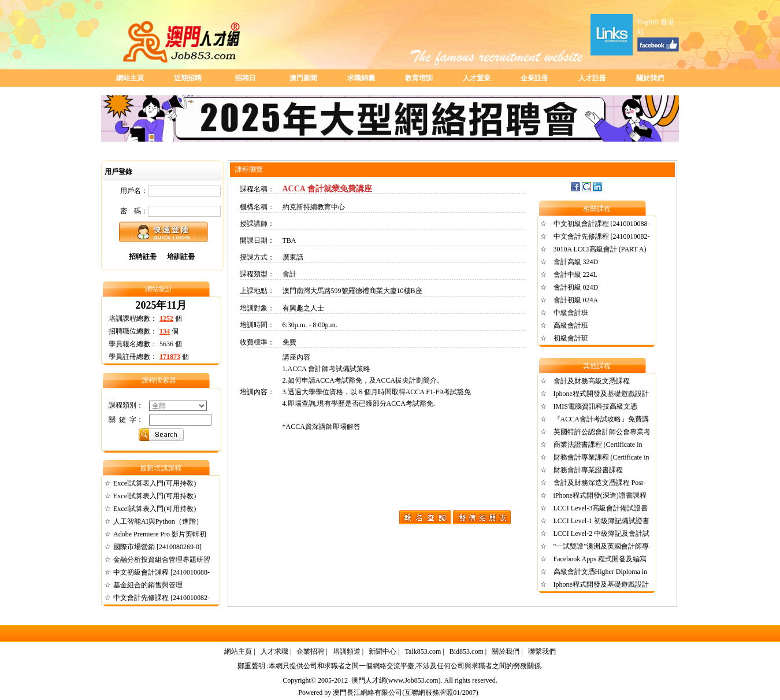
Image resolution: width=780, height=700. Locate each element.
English (648, 22)
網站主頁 (130, 78)
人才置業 (477, 78)
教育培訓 (419, 78)
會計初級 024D (576, 287)
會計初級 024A (576, 300)
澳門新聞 (303, 78)
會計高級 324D (576, 262)
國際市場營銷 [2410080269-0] (157, 547)
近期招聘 (188, 78)
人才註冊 (592, 78)
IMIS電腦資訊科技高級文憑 (595, 406)
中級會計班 (571, 313)
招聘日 (246, 78)
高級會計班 (571, 325)
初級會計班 (571, 338)
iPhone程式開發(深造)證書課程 (600, 495)
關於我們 (650, 78)
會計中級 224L (575, 275)
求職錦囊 (361, 78)
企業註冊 (534, 78)
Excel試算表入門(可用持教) (155, 483)
